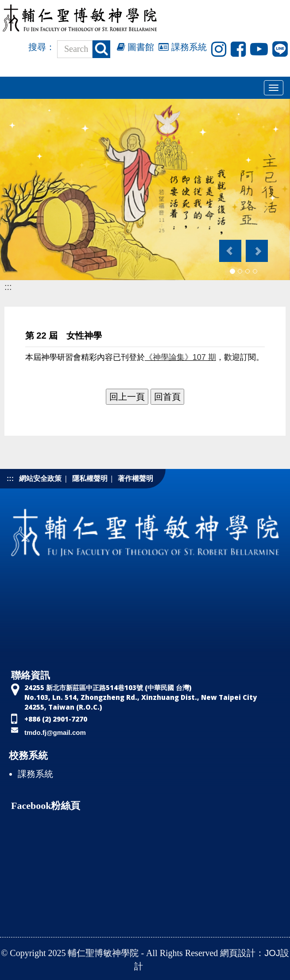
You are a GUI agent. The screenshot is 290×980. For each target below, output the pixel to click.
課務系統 (183, 47)
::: (8, 287)
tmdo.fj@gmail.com (55, 732)
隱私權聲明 (90, 478)
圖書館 (136, 47)
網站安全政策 (40, 478)
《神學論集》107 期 (180, 357)
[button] (230, 246)
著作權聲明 (135, 478)
